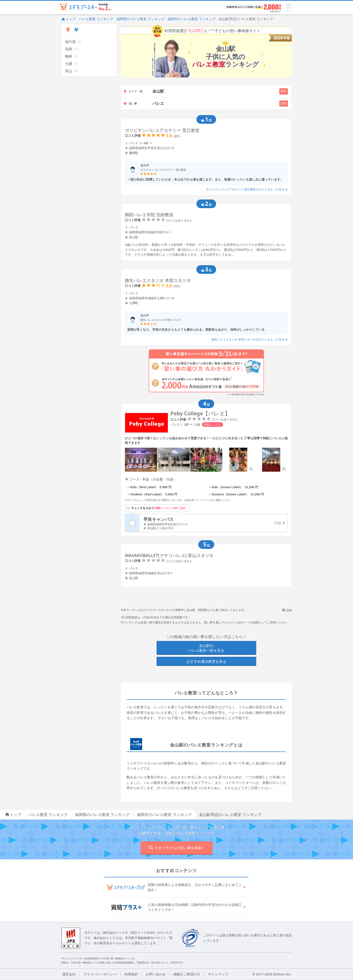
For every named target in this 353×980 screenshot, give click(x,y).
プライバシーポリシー (100, 974)
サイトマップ (218, 974)
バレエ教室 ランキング (96, 19)
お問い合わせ (156, 974)
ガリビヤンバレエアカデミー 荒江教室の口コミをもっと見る (247, 189)
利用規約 (131, 974)
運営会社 (69, 974)
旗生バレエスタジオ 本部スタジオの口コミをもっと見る (250, 339)
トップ (68, 19)
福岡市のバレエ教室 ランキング (192, 19)
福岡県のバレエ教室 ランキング (140, 19)
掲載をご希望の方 (187, 974)
